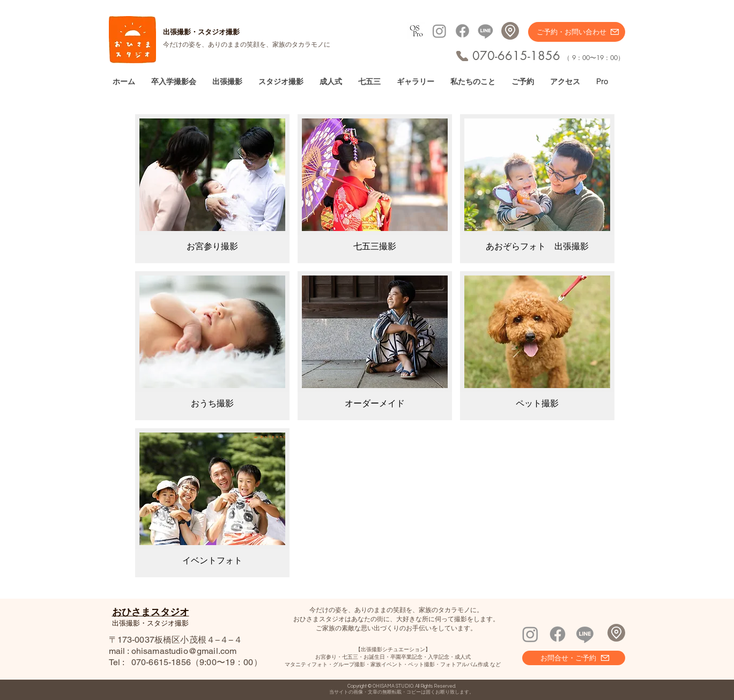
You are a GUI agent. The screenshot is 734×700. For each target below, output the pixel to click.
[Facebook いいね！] (602, 616)
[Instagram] (439, 31)
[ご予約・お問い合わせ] (577, 32)
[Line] (485, 31)
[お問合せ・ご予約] (574, 658)
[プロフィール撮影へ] (416, 31)
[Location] (510, 31)
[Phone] (462, 56)
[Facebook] (462, 31)
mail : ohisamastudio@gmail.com (173, 651)
